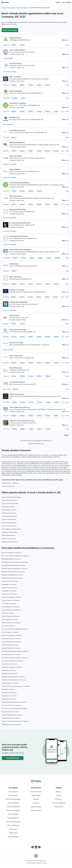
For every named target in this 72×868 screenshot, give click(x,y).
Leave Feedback (13, 837)
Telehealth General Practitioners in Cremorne (15, 569)
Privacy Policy (59, 807)
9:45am (31, 85)
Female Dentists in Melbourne (10, 483)
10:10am (56, 151)
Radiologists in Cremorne (9, 699)
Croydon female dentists (9, 526)
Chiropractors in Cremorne (9, 594)
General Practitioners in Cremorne (12, 642)
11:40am (39, 416)
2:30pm (13, 138)
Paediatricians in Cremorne (9, 674)
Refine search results (10, 30)
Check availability (36, 58)
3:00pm (56, 204)
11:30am (39, 112)
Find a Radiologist (13, 825)
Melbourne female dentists (9, 542)
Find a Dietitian (13, 814)
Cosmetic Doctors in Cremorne (11, 600)
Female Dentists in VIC (23, 8)
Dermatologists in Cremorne (10, 620)
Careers (59, 795)
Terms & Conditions (59, 803)
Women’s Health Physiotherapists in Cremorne (15, 721)
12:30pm (15, 98)
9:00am (22, 85)
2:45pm (47, 204)
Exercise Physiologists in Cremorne (12, 635)
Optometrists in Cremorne (9, 664)
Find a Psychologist (13, 810)
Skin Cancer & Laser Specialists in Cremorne (14, 709)
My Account (13, 829)
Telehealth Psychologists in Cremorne (12, 575)
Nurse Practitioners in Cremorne (11, 655)
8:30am (14, 151)
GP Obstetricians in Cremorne (10, 645)
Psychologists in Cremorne (9, 696)
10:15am (14, 376)
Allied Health (36, 795)
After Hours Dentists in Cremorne (11, 553)
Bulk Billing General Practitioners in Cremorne (15, 562)
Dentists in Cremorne (8, 613)
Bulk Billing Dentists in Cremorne (11, 559)
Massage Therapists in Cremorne (11, 648)
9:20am (14, 337)
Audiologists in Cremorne (9, 585)
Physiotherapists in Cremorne (10, 683)
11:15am (22, 191)
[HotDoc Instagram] (39, 847)
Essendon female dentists (9, 510)
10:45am (22, 112)
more (67, 45)
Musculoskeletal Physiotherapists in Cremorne (15, 651)
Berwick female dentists (9, 539)
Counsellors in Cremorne (9, 604)
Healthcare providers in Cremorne (11, 725)
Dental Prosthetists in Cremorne (11, 610)
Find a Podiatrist (13, 803)
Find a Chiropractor (13, 807)
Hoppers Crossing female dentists (11, 497)
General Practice (36, 792)
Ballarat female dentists (8, 535)
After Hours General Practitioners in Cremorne (15, 556)
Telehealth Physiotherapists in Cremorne (13, 572)
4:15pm (22, 45)
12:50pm (57, 258)
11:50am (47, 416)
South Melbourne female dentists (11, 529)
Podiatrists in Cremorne (8, 690)
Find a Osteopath (13, 818)
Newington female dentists (9, 532)
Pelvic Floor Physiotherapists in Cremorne (14, 680)
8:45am (14, 85)
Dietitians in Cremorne (8, 626)
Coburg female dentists (8, 507)
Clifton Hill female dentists (9, 516)
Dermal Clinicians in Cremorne (10, 616)
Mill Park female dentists (9, 513)
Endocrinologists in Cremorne (10, 632)
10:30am (39, 85)
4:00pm (14, 45)
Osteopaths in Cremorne (9, 670)
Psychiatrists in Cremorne (9, 693)
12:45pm (15, 389)
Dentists (36, 799)
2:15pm (56, 112)
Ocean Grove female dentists (10, 504)
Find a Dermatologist (13, 822)
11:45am (39, 191)
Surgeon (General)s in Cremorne (11, 718)
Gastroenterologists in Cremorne (11, 639)
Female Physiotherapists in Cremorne (12, 578)
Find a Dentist (13, 795)
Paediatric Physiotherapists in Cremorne (13, 677)
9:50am (32, 258)
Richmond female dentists (9, 523)
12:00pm (39, 363)
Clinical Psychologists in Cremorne (11, 597)
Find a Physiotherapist (13, 799)
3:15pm (56, 297)
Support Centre (36, 810)
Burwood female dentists (9, 520)
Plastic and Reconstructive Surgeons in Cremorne (16, 686)
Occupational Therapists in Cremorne (12, 661)
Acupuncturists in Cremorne (10, 581)
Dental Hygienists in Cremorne (10, 607)
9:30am (15, 258)
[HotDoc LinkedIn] (36, 847)
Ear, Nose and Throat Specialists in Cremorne (15, 629)
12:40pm (49, 258)
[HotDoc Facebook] (33, 847)
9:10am (39, 151)
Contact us (59, 799)
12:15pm (31, 204)
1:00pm (23, 98)
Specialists (36, 803)
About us (59, 792)
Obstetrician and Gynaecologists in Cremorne (15, 658)
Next (66, 435)
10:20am (47, 337)
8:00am (14, 204)
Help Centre (13, 833)
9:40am (23, 258)
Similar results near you (36, 443)
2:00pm (47, 112)
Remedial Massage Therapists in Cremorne (14, 702)
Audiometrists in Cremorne (9, 588)
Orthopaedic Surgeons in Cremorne (12, 667)
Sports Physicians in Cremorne (10, 712)
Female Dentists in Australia (8, 8)
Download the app (13, 758)
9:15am (22, 297)
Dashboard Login (36, 807)
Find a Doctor (13, 792)
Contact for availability (36, 72)
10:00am (14, 112)
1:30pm (31, 284)
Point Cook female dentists (9, 500)
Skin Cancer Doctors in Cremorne (11, 705)
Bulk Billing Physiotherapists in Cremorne (13, 565)
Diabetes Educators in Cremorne (11, 623)
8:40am (22, 151)
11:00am (31, 112)
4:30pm (48, 429)
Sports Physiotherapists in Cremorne (12, 715)
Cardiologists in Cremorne (9, 591)
